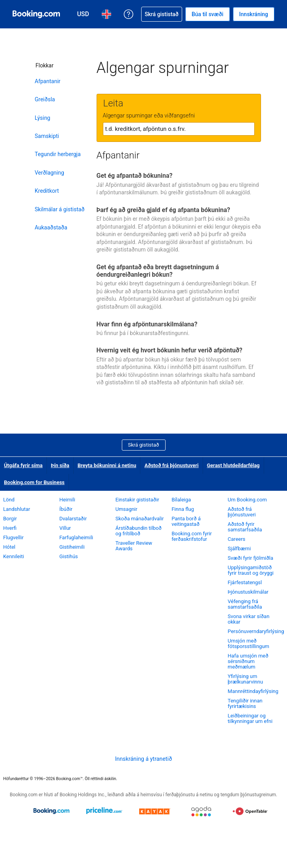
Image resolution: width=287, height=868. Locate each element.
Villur (65, 528)
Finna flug (183, 509)
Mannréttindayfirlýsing (253, 691)
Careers (237, 539)
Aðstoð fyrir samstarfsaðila (245, 527)
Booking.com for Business (34, 482)
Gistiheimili (72, 547)
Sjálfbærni (239, 549)
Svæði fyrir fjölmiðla (251, 558)
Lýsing (42, 118)
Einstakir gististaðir (137, 500)
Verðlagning (49, 173)
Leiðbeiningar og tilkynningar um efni (250, 718)
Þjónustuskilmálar (248, 592)
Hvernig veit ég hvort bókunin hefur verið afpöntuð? (170, 350)
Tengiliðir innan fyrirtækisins (245, 703)
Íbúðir (66, 509)
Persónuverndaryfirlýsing (256, 631)
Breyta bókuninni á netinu (107, 465)
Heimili (67, 500)
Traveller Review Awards (134, 546)
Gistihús (68, 556)
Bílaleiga (181, 500)
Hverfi (10, 528)
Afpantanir (48, 81)
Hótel (9, 547)
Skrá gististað (144, 445)
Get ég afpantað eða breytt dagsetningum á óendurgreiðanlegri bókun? (158, 271)
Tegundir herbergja (58, 154)
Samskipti (47, 136)
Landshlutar (17, 509)
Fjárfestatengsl (245, 582)
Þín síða (60, 465)
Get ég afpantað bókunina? (135, 176)
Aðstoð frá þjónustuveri (171, 465)
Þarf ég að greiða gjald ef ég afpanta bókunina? (163, 210)
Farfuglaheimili (76, 537)
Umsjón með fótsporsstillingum (249, 644)
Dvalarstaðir (73, 519)
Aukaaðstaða (51, 227)
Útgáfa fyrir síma (23, 465)
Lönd (9, 500)
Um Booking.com (247, 500)
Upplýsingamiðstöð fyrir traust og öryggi (251, 570)
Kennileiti (14, 556)
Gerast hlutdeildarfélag (233, 465)
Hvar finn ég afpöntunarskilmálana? (147, 324)
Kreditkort (47, 191)
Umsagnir (127, 509)
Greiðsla (45, 99)
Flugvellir (13, 537)
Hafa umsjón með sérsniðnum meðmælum (248, 661)
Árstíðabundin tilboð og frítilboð (139, 531)
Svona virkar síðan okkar (249, 619)
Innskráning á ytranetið (144, 759)
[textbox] (179, 129)
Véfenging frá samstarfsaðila (245, 604)
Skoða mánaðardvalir (140, 519)
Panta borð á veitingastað (186, 521)
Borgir (10, 519)
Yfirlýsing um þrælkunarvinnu (246, 679)
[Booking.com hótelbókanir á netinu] (36, 14)
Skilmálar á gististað (60, 209)
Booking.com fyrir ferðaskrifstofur (192, 536)
